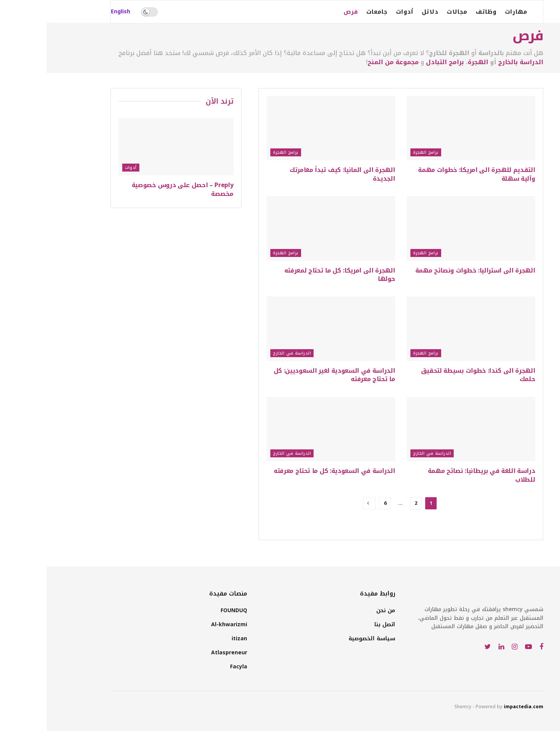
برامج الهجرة (379, 152)
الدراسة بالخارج (474, 62)
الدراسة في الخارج (245, 353)
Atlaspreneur (182, 653)
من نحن (339, 610)
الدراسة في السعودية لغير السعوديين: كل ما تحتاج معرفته (288, 375)
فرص (304, 12)
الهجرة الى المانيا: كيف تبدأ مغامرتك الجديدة (296, 174)
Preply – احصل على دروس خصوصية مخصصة (136, 189)
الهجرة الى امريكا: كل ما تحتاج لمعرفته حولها (293, 275)
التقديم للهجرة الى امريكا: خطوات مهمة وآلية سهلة (430, 174)
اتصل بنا (338, 625)
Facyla (192, 667)
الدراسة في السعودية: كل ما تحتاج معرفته (288, 471)
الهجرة (431, 62)
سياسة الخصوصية (325, 639)
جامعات (330, 12)
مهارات (469, 12)
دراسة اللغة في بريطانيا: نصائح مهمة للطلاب (435, 475)
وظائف (439, 12)
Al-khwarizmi (182, 625)
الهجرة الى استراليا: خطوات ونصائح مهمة (429, 270)
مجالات (410, 12)
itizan (193, 639)
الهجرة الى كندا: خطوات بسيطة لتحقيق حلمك (431, 375)
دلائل (383, 12)
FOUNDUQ (187, 610)
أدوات (358, 12)
